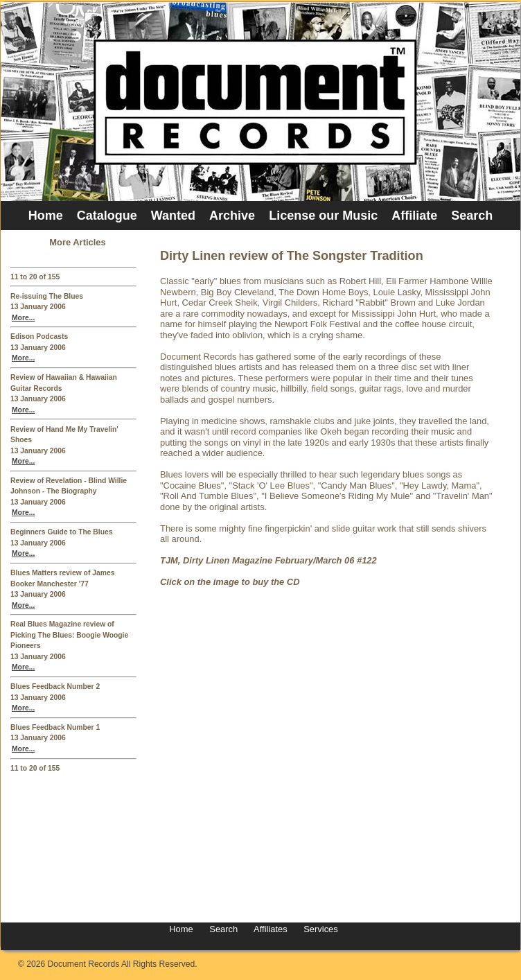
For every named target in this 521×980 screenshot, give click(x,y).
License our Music (323, 216)
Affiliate (414, 216)
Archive (232, 216)
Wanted (173, 216)
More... (23, 318)
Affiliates (271, 929)
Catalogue (107, 216)
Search (472, 216)
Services (320, 929)
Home (46, 216)
